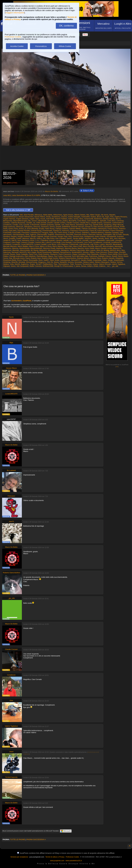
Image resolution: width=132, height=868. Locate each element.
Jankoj (95, 238)
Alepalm (112, 215)
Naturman (7, 252)
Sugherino (25, 264)
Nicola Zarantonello (44, 252)
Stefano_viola (8, 264)
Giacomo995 (42, 234)
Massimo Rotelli (49, 248)
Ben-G (118, 219)
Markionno (7, 248)
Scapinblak (97, 260)
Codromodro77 (118, 223)
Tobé (72, 264)
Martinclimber (24, 248)
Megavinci (43, 250)
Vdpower (7, 266)
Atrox (81, 219)
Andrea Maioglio (74, 217)
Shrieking (7, 262)
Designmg (108, 225)
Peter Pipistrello (93, 254)
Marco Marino (58, 246)
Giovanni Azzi (78, 236)
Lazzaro (92, 240)
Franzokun (25, 233)
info (117, 367)
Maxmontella (25, 250)
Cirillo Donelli (41, 223)
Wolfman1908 (48, 266)
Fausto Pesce (113, 229)
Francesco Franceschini (79, 231)
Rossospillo (33, 260)
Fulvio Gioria (62, 233)
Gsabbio (12, 238)
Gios (70, 236)
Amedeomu (56, 217)
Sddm (104, 260)
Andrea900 (85, 217)
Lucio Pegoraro (63, 244)
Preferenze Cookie (13, 37)
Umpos (95, 264)
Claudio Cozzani (72, 223)
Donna (52, 227)
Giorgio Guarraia (50, 236)
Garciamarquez (18, 234)
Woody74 (58, 266)
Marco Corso (34, 246)
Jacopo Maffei (78, 238)
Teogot (32, 264)
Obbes (92, 252)
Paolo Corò (33, 254)
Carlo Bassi (81, 221)
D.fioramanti (35, 225)
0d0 (21, 215)
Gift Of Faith (117, 234)
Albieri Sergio (95, 215)
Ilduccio (33, 238)
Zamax (84, 266)
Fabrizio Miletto (75, 229)
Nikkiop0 (56, 252)
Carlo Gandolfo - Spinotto (97, 221)
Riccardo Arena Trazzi (21, 258)
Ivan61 (69, 238)
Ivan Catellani (61, 238)
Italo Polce (50, 238)
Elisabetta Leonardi (112, 227)
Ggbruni (33, 234)
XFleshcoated (68, 266)
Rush (41, 260)
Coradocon (7, 225)
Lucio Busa (51, 244)
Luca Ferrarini (78, 242)
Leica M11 (7, 195)
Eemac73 (89, 227)
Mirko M (99, 250)
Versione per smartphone (19, 857)
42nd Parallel (29, 215)
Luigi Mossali (84, 244)
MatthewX (60, 248)
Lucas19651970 (27, 244)
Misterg (106, 250)
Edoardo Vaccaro (78, 227)
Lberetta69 (101, 240)
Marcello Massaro (10, 246)
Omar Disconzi (101, 252)
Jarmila (101, 238)
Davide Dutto (98, 225)
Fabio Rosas (50, 229)
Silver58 (14, 262)
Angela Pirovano (121, 217)
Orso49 (6, 254)
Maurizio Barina (71, 248)
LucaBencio (98, 242)
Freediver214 (35, 233)
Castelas (7, 223)
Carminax (120, 221)
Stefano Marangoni (102, 262)
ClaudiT (50, 223)
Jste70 (14, 240)
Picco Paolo (123, 254)
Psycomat (67, 256)
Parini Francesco (65, 254)
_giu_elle (115, 266)
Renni (120, 256)
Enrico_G (23, 229)
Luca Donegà (66, 242)
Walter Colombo (36, 266)
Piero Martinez (30, 256)
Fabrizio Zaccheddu (89, 229)
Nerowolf (15, 252)
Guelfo (19, 238)
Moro (119, 250)
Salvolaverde (65, 260)
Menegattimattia (54, 250)
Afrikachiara (58, 215)
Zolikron (102, 266)
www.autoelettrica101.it (74, 861)
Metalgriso (65, 250)
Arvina (76, 219)
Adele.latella (48, 215)
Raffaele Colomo (105, 256)
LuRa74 (48, 242)
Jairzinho (88, 238)
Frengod (45, 233)
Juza (19, 240)
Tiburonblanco (63, 264)
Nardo (11, 317)
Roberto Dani (36, 258)
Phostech (103, 254)
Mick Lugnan (91, 250)
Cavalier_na (30, 223)
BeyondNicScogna (20, 221)
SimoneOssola (32, 262)
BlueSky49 (42, 221)
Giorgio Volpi (62, 236)
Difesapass (28, 227)
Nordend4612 (77, 252)
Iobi (44, 238)
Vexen (13, 266)
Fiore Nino (13, 231)
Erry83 (41, 229)
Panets (12, 254)
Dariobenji (80, 225)
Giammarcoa (60, 234)
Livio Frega (16, 242)
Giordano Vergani (10, 236)
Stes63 (17, 264)
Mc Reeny (34, 250)
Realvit (114, 256)
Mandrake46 (117, 244)
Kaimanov (26, 240)
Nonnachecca (65, 252)
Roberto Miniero (83, 258)
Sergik (110, 260)
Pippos (50, 256)
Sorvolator (78, 262)
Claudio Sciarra (96, 223)
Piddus (6, 256)
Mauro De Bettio (52, 191)
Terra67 (39, 264)
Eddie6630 (66, 227)
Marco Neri (68, 246)
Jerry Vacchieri (119, 238)
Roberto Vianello (108, 258)
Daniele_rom (59, 225)
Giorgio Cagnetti (37, 236)
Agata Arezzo (68, 215)
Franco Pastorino (117, 231)
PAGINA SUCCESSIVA (36, 275)
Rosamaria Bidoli (10, 260)
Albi (88, 215)
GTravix (78, 233)
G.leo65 (71, 233)
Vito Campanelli (22, 266)
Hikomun (25, 238)
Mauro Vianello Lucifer (104, 248)
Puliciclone (93, 256)
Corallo (15, 225)
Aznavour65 (89, 219)
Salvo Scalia (54, 260)
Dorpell (58, 227)
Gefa (27, 234)
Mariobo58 (118, 246)
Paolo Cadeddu (22, 254)
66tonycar (38, 215)
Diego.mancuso (9, 227)
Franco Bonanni (103, 231)
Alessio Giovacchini (26, 217)
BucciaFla (72, 221)
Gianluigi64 (107, 234)
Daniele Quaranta (47, 225)
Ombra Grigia (113, 252)
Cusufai (26, 225)
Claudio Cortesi (59, 223)
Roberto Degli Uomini (50, 258)
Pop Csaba (58, 256)
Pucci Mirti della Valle (80, 256)
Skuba (56, 262)
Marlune (15, 248)
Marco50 (99, 246)
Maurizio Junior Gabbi (86, 248)
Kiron (32, 240)
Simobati (22, 262)
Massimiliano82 (36, 248)
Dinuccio (37, 227)
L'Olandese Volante (47, 240)
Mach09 (109, 244)
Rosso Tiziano (23, 260)
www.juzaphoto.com (57, 861)
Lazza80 (85, 240)
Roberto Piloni (96, 258)
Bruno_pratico (62, 221)
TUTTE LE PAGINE (18, 275)
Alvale (48, 217)
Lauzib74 (78, 240)
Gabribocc (86, 233)
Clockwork (107, 223)
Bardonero (98, 219)
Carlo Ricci (111, 221)
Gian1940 (69, 234)
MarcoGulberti (108, 246)
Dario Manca (70, 225)
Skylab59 (63, 262)
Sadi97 (46, 260)
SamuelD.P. (75, 260)
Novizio (86, 252)
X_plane (77, 266)
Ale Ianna (105, 215)
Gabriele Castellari (112, 233)
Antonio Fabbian (61, 219)
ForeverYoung (36, 231)
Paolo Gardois (44, 254)
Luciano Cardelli (40, 244)
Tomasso (78, 264)
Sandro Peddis (86, 260)
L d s (37, 240)
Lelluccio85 (110, 240)
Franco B (93, 231)
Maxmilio (16, 250)
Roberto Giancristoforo (67, 258)
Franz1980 (16, 233)
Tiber (55, 264)
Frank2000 (7, 233)
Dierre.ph (20, 227)
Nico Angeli (32, 252)
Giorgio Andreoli (24, 236)
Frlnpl (51, 233)
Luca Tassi (88, 242)
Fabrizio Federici (62, 229)
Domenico (45, 227)
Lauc (71, 240)
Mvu (123, 250)
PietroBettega (42, 256)
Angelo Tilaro (34, 219)
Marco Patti (78, 246)
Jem (111, 238)
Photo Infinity (113, 254)
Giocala (126, 234)
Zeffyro (90, 266)
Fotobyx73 (57, 231)
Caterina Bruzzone (18, 223)
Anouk (43, 219)
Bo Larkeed (52, 221)
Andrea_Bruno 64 (97, 217)
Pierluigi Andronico (16, 256)
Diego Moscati (118, 225)
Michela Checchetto (77, 250)
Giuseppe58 (111, 236)
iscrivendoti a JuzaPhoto (21, 301)
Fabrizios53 (102, 229)
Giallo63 (51, 234)
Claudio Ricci (85, 223)
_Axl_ (108, 266)
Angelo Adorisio (9, 219)
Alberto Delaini (80, 215)
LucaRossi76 (116, 242)
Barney (112, 219)
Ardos (70, 219)
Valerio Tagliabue (118, 264)
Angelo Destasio (22, 219)
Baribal (106, 219)
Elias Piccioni (98, 227)
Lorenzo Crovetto (27, 242)
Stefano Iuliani (88, 262)
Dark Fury (88, 225)
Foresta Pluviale (23, 231)
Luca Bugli (56, 242)
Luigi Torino (94, 244)
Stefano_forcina (116, 262)
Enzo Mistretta (32, 229)
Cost (21, 225)
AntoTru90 (50, 219)
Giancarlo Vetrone (95, 234)
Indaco (39, 238)
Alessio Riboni (39, 217)
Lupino (102, 244)
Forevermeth (47, 231)
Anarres (64, 217)
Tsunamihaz (87, 264)
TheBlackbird (47, 264)
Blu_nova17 (33, 221)
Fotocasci (66, 231)
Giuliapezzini (89, 236)
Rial (11, 258)
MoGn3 (113, 250)
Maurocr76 (117, 248)
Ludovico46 (74, 244)
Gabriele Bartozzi (97, 233)
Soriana (70, 262)
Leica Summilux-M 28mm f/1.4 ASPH (26, 195)
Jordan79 (7, 240)
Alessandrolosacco (10, 217)
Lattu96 (66, 240)
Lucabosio (16, 244)
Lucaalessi (7, 244)
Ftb (55, 233)
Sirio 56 (50, 262)
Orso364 (122, 252)
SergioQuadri (119, 260)
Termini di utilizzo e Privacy (55, 857)
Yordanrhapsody (11, 777)
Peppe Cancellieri (79, 254)
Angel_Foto (109, 217)
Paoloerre (54, 254)
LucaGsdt (107, 242)
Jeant (107, 238)
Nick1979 (23, 252)
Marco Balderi (23, 246)
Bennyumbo (8, 221)
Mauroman (7, 250)
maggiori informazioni (15, 13)
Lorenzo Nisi (40, 242)
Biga (11, 343)
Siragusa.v (42, 262)
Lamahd (59, 240)
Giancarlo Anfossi (81, 234)
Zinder (96, 266)
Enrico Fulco (13, 229)
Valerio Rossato (105, 264)
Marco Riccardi (89, 246)
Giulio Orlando (100, 236)
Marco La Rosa (46, 246)
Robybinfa (119, 258)
